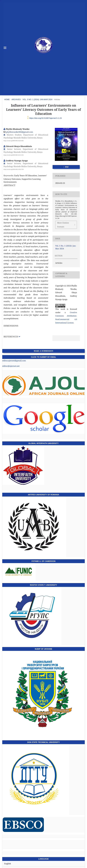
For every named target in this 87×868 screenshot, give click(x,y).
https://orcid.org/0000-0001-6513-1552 (14, 155)
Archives (16, 100)
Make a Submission (43, 351)
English (8, 864)
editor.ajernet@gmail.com (14, 361)
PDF (67, 167)
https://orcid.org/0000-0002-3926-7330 (14, 169)
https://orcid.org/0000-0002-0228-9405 (14, 141)
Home (7, 100)
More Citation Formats (63, 225)
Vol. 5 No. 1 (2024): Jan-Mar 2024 (37, 100)
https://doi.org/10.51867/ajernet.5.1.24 (45, 118)
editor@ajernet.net (11, 366)
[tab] (26, 338)
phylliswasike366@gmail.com (19, 132)
